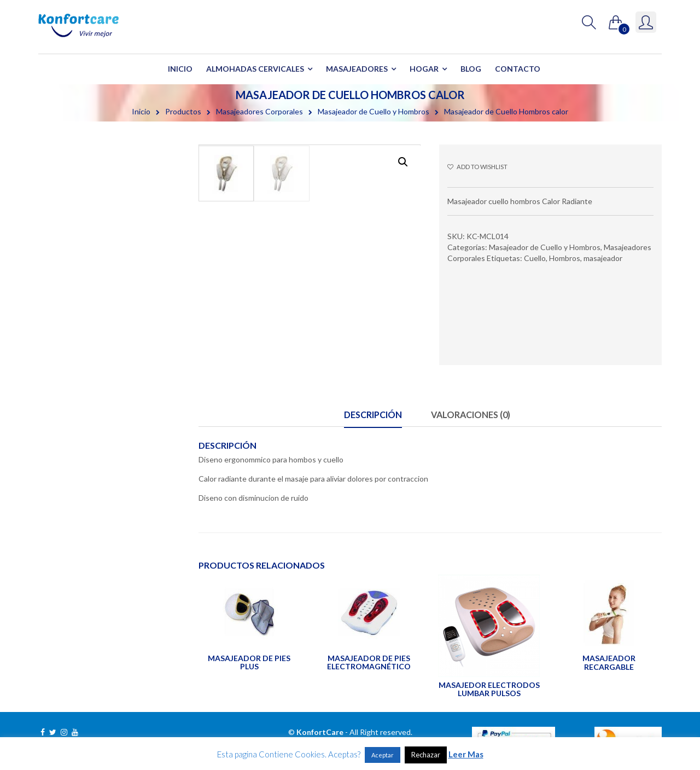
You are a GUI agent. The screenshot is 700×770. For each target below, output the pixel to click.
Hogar (424, 69)
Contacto (518, 69)
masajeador (603, 258)
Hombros (565, 258)
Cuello (535, 258)
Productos (183, 111)
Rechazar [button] (426, 755)
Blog (471, 69)
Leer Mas (466, 754)
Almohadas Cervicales (255, 69)
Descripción (373, 415)
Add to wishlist (477, 167)
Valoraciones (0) (471, 415)
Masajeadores (357, 69)
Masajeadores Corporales (259, 111)
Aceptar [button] (383, 755)
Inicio (180, 69)
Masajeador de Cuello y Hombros (374, 111)
